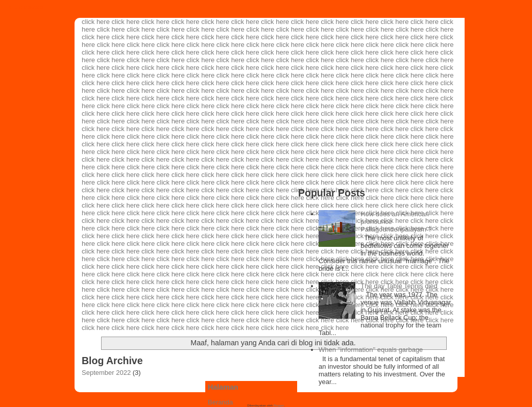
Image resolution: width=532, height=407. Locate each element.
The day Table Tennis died (399, 286)
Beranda (220, 402)
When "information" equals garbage (371, 350)
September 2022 (106, 373)
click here (96, 22)
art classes (26, 7)
